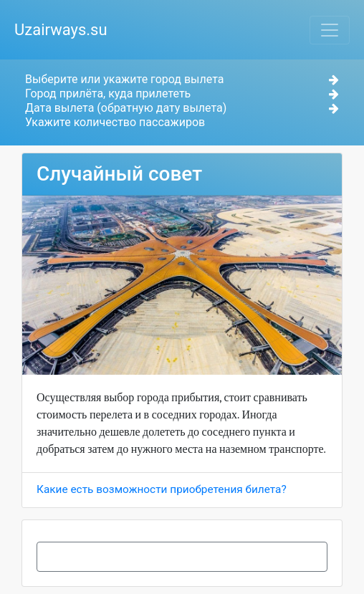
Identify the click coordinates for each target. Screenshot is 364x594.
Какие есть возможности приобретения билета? (162, 489)
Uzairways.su (61, 30)
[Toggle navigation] (330, 30)
